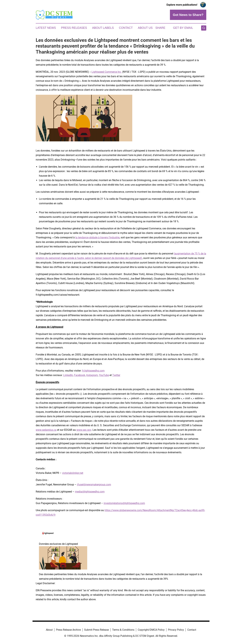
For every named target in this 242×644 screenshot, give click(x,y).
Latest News (46, 28)
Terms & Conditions (123, 630)
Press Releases (74, 28)
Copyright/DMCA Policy (151, 630)
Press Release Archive (68, 630)
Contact (126, 28)
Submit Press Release (96, 630)
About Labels (103, 28)
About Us (145, 28)
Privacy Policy (176, 630)
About (49, 630)
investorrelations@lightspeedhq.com (124, 503)
